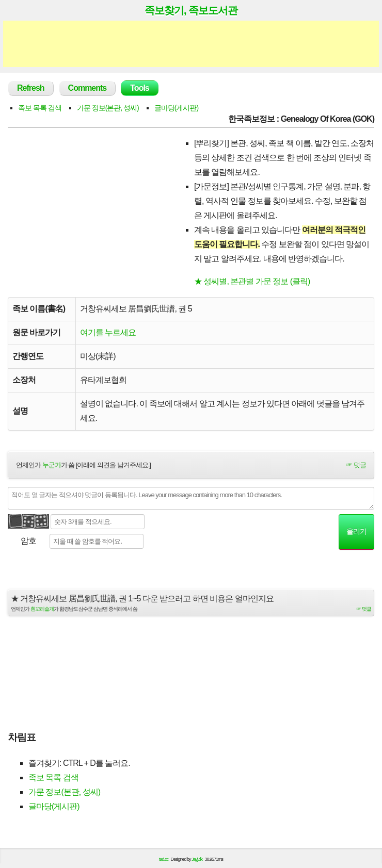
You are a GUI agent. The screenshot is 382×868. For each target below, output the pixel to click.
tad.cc (164, 859)
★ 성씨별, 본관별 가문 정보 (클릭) (252, 281)
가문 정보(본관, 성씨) (108, 108)
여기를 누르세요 (108, 332)
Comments (87, 88)
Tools (139, 88)
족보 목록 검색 (40, 108)
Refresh (31, 88)
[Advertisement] (191, 44)
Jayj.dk (197, 859)
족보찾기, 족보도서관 (191, 10)
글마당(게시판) (176, 108)
